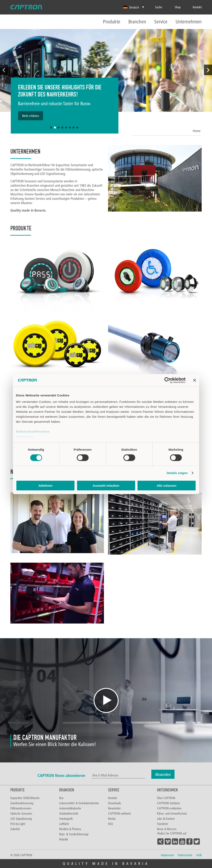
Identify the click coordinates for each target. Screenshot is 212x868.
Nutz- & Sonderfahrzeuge (74, 834)
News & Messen (167, 829)
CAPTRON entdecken (169, 808)
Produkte (112, 22)
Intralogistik (66, 819)
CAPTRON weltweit (119, 813)
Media (112, 819)
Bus (61, 798)
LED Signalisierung (21, 819)
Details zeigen (177, 473)
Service (161, 22)
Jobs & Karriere (166, 819)
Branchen (137, 22)
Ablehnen (45, 486)
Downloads (115, 803)
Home (197, 131)
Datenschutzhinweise (33, 432)
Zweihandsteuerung (22, 803)
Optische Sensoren (21, 813)
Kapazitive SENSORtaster (25, 798)
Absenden (163, 774)
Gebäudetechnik (69, 813)
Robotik (64, 839)
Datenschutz (185, 855)
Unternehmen (189, 22)
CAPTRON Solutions (169, 803)
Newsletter (114, 808)
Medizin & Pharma (70, 829)
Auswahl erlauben (106, 486)
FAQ (110, 824)
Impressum (25, 436)
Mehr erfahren (31, 116)
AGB (199, 855)
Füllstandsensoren (21, 808)
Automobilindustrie (70, 808)
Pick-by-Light (18, 824)
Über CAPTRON (166, 798)
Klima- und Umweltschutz (172, 813)
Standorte (163, 824)
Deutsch (131, 7)
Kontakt (113, 798)
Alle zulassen (167, 486)
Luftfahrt (64, 824)
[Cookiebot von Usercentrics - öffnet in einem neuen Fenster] (167, 380)
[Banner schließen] (195, 380)
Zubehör (15, 829)
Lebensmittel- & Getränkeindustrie (79, 803)
